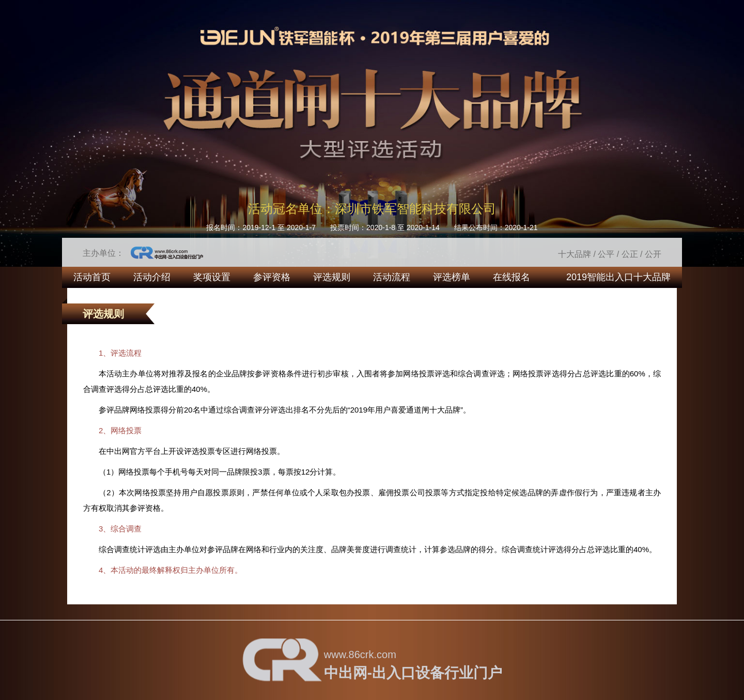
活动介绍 (152, 277)
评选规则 (332, 277)
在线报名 (512, 277)
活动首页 (92, 277)
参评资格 (272, 277)
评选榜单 (452, 277)
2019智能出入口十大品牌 (618, 277)
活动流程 (392, 277)
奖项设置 (212, 277)
